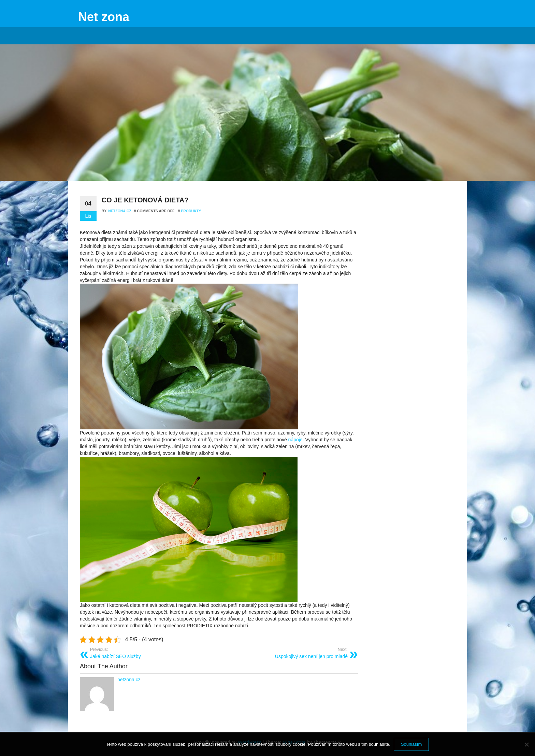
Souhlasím (411, 744)
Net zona (104, 17)
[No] (526, 744)
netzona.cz (120, 211)
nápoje (295, 440)
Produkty (191, 211)
